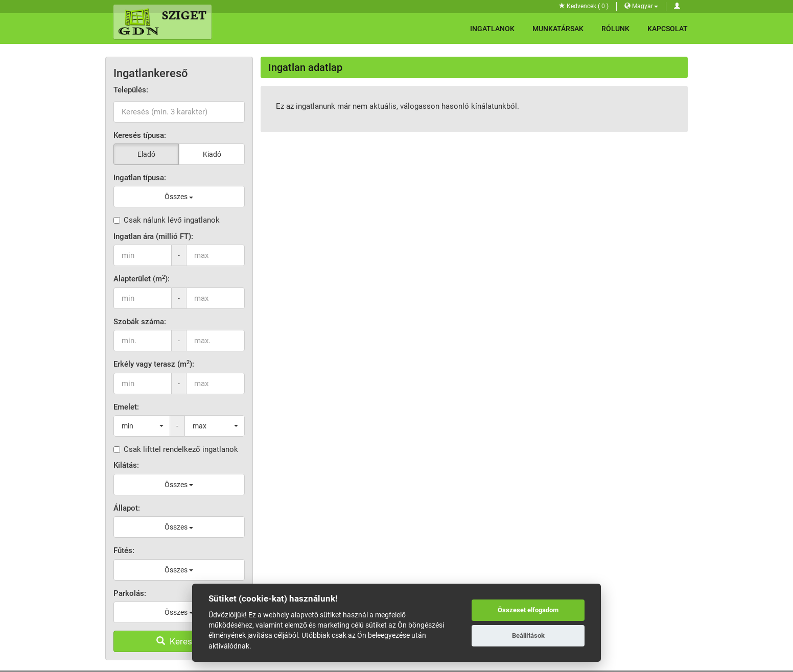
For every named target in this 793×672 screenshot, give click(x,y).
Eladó (146, 154)
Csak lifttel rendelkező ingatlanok (176, 449)
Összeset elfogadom (528, 610)
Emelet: (126, 407)
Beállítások (528, 635)
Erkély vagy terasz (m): (154, 364)
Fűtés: (124, 550)
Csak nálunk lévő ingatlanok (167, 220)
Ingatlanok (492, 29)
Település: (131, 90)
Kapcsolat (668, 29)
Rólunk (615, 29)
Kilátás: (126, 465)
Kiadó (212, 154)
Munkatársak (558, 29)
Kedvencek (584, 6)
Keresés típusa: (140, 135)
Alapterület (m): (142, 279)
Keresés (179, 641)
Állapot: (127, 508)
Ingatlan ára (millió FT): (153, 236)
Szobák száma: (140, 322)
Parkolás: (130, 593)
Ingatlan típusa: (140, 178)
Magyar (641, 6)
